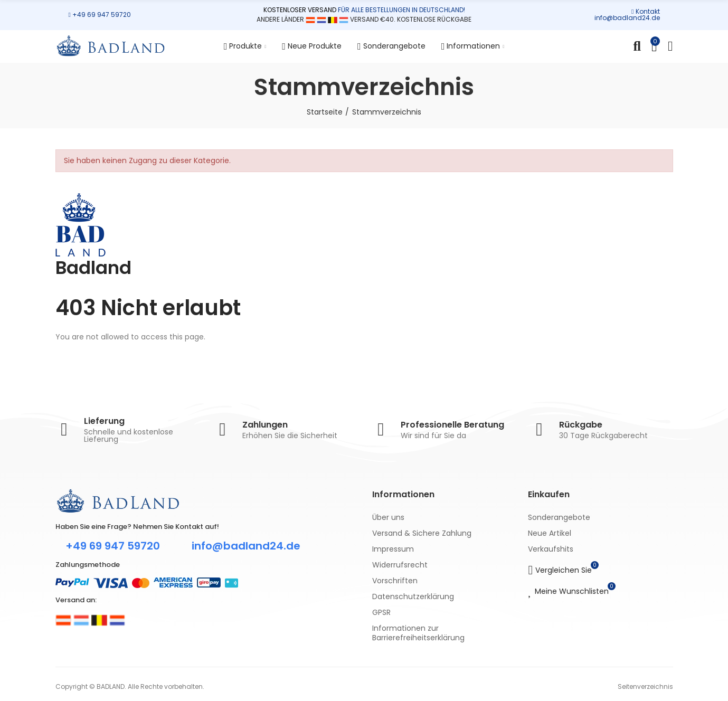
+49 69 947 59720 (102, 15)
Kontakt (648, 11)
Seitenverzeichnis (645, 686)
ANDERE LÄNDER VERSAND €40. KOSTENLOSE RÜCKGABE (364, 19)
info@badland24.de (627, 18)
